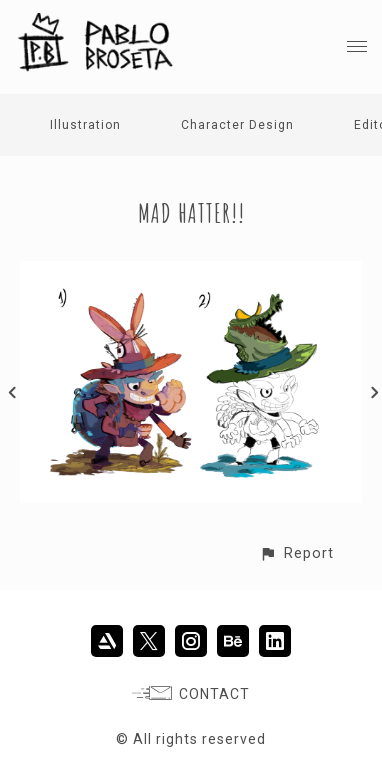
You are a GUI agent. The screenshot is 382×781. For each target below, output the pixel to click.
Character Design (237, 125)
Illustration (85, 125)
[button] (296, 553)
